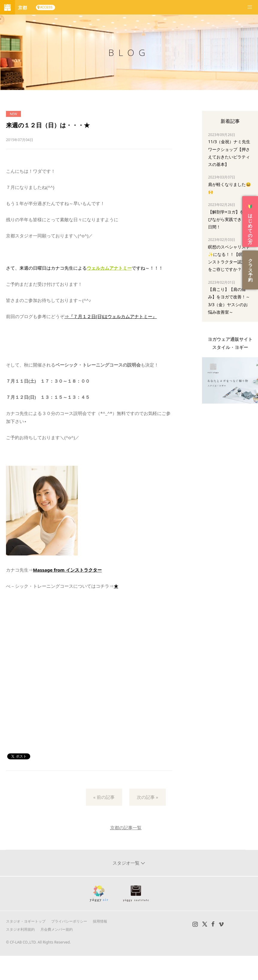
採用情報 (100, 921)
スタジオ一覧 (127, 863)
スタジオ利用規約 (20, 929)
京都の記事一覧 (126, 828)
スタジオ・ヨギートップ (26, 921)
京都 (22, 7)
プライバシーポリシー (69, 921)
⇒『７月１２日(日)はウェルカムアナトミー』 (111, 316)
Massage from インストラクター (67, 570)
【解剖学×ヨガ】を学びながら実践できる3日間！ (228, 219)
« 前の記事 (104, 797)
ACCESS (46, 7)
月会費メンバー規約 (57, 929)
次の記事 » (148, 797)
